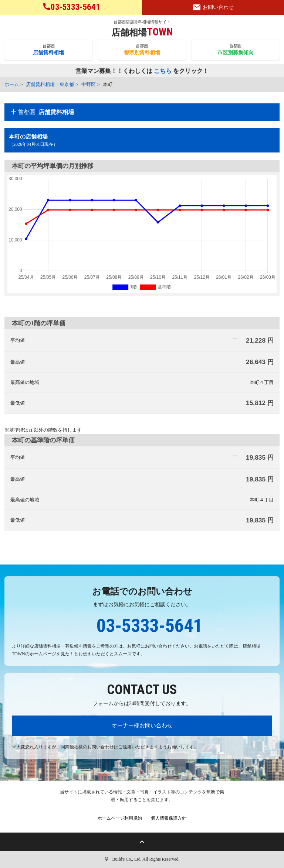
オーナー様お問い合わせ (142, 725)
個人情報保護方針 (169, 818)
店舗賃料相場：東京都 (50, 84)
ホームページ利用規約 (120, 818)
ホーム (12, 84)
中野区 (89, 84)
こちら (163, 71)
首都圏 (48, 50)
